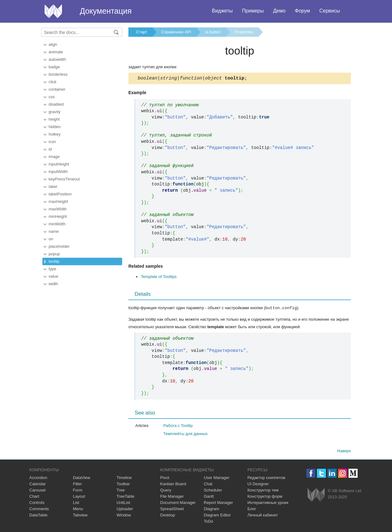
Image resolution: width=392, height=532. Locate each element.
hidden (55, 127)
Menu (78, 509)
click (53, 82)
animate (56, 52)
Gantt (209, 497)
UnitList (123, 503)
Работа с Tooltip (178, 426)
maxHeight (58, 201)
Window (124, 516)
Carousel (37, 491)
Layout (79, 497)
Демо (279, 11)
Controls (37, 503)
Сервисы (330, 11)
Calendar (38, 484)
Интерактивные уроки (268, 503)
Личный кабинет (263, 516)
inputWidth (58, 172)
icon (52, 142)
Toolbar (123, 484)
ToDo (208, 522)
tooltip (54, 261)
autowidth (57, 59)
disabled (56, 104)
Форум (302, 11)
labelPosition (60, 194)
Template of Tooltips (159, 278)
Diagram (211, 509)
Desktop (168, 516)
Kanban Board (173, 484)
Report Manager (218, 503)
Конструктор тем (263, 491)
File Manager (172, 497)
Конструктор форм (265, 497)
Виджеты (222, 11)
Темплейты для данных (185, 434)
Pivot (165, 478)
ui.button (213, 32)
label (53, 187)
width (53, 284)
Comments (39, 509)
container (57, 89)
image (54, 157)
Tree (121, 491)
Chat (208, 484)
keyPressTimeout (64, 179)
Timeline (124, 478)
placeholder (59, 246)
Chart (34, 497)
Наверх (344, 451)
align (53, 44)
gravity (55, 112)
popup (54, 254)
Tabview (80, 516)
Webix (316, 495)
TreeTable (125, 497)
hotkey (55, 134)
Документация (106, 11)
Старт (142, 32)
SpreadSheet (172, 509)
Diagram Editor (217, 516)
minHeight (58, 216)
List (76, 503)
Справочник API (176, 32)
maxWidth (58, 209)
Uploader (125, 509)
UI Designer (258, 484)
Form (78, 491)
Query (166, 491)
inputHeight (59, 164)
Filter (77, 484)
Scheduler (213, 491)
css (52, 97)
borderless (58, 74)
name (54, 231)
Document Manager (178, 503)
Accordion (38, 478)
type (53, 269)
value (53, 276)
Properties (244, 32)
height (54, 119)
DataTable (38, 516)
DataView (81, 478)
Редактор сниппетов (266, 478)
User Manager (217, 478)
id (50, 149)
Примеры (253, 11)
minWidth (57, 224)
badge (54, 67)
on (51, 239)
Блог (252, 509)
